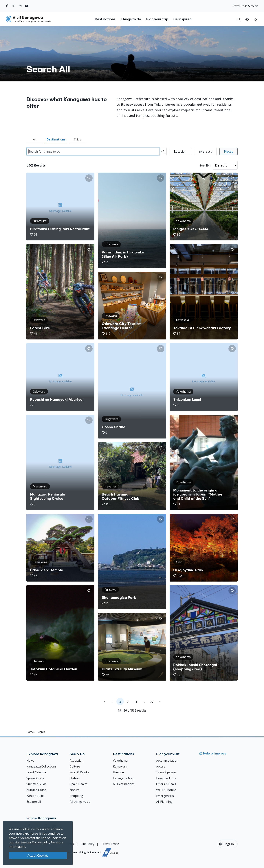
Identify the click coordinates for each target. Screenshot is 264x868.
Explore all (34, 802)
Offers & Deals (166, 784)
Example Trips (166, 778)
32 (152, 702)
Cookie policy (41, 842)
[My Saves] (255, 19)
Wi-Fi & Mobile (166, 790)
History (75, 778)
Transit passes (166, 772)
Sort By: (205, 165)
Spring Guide (35, 778)
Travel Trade (110, 844)
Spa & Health (79, 784)
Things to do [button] (131, 19)
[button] (247, 19)
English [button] (227, 844)
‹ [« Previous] (104, 702)
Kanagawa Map (124, 778)
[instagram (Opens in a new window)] (20, 6)
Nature (75, 790)
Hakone (118, 772)
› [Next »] (160, 702)
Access (161, 766)
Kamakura (120, 766)
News (30, 761)
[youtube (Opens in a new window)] (27, 6)
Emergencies (165, 796)
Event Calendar (37, 772)
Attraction (77, 761)
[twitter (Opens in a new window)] (13, 6)
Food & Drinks (79, 772)
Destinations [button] (105, 19)
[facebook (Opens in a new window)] (7, 6)
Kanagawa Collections (41, 766)
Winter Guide (35, 796)
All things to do (80, 802)
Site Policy (88, 844)
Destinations (56, 139)
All (35, 139)
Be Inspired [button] (182, 19)
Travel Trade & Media (245, 6)
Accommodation (167, 761)
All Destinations (124, 784)
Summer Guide (36, 784)
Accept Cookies (38, 856)
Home (30, 732)
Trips (77, 139)
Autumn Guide (36, 790)
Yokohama (120, 761)
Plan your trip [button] (157, 19)
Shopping (76, 796)
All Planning (164, 802)
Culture (75, 766)
